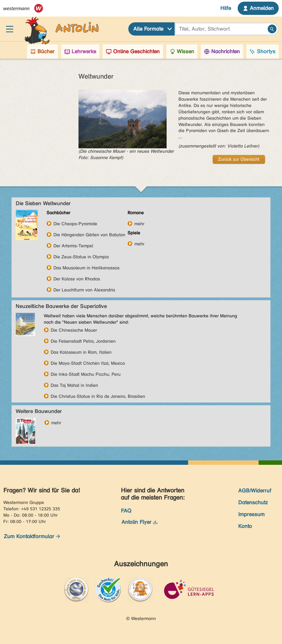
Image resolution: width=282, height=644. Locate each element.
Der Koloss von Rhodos (77, 279)
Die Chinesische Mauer (74, 330)
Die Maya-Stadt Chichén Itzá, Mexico (88, 363)
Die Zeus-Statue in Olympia (81, 257)
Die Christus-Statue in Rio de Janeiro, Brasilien (98, 396)
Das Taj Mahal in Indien (74, 385)
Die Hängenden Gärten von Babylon (89, 235)
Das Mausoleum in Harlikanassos (86, 268)
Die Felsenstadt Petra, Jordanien (83, 341)
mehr (139, 224)
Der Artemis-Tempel (73, 246)
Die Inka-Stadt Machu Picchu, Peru (86, 374)
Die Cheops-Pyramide (75, 224)
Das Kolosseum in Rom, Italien (81, 352)
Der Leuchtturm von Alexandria (84, 290)
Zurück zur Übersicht (239, 159)
